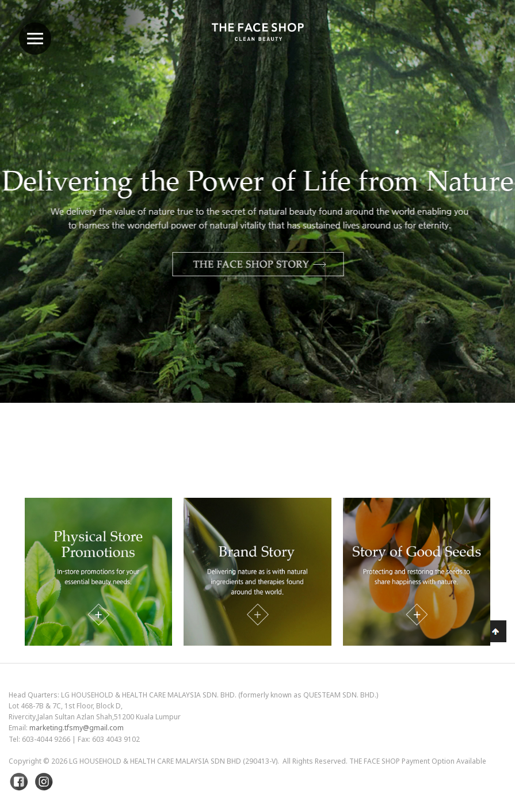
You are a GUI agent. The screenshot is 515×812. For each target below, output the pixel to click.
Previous (37, 232)
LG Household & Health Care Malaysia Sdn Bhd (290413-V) (173, 761)
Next (478, 232)
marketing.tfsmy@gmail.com (77, 728)
